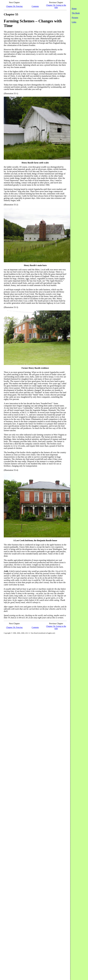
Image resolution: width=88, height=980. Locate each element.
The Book (76, 13)
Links (74, 22)
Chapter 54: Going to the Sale (56, 6)
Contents (35, 6)
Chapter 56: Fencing (14, 6)
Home (74, 9)
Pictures (75, 18)
